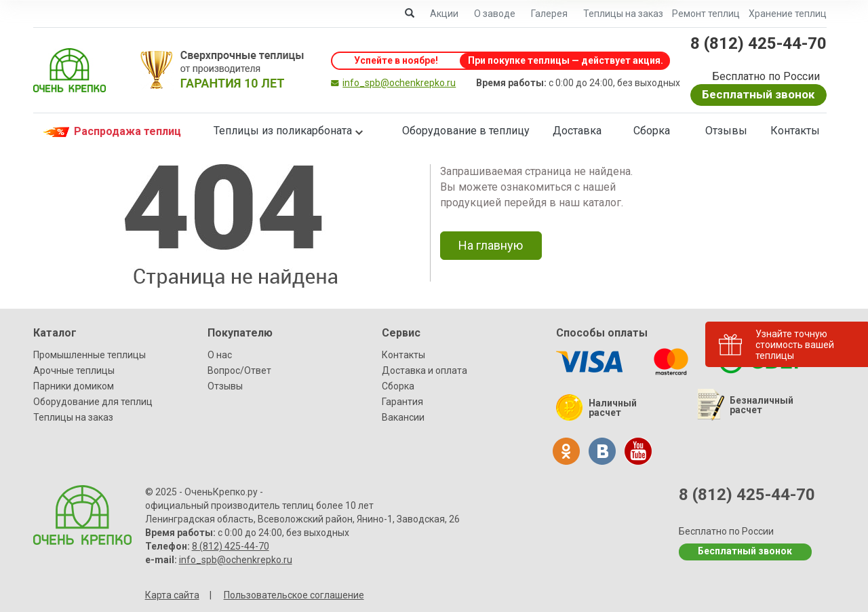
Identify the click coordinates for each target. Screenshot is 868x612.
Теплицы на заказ (623, 14)
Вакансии (403, 417)
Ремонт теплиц (706, 14)
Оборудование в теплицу (466, 131)
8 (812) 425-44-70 (758, 43)
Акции (444, 14)
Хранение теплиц (788, 14)
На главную (491, 245)
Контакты (795, 131)
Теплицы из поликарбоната (283, 131)
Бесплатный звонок (758, 94)
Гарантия (402, 402)
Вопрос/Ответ (239, 370)
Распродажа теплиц (111, 132)
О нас (220, 355)
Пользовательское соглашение (294, 595)
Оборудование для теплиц (93, 402)
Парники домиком (74, 386)
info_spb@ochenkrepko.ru (399, 83)
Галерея (549, 14)
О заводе (495, 14)
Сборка (652, 131)
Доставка (577, 131)
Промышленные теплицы (90, 355)
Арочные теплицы (74, 370)
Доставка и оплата (425, 370)
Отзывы (726, 131)
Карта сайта (172, 595)
